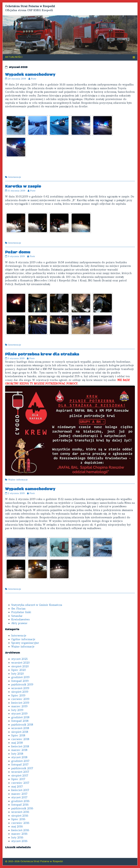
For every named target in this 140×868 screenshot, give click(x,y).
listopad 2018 (20, 721)
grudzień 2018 (20, 717)
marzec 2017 (19, 794)
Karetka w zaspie (23, 186)
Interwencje (15, 177)
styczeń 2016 (19, 841)
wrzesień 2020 (20, 663)
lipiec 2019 (18, 695)
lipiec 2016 (18, 819)
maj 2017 (17, 787)
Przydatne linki (21, 612)
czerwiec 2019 (20, 699)
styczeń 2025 (19, 659)
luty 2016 (17, 837)
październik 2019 (22, 684)
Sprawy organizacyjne (25, 643)
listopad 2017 (20, 765)
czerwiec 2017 (20, 783)
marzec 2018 (19, 750)
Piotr (33, 79)
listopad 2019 (20, 681)
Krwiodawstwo (20, 619)
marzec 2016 (19, 834)
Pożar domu (18, 252)
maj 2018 (17, 743)
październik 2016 (22, 808)
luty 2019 (17, 710)
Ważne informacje (18, 480)
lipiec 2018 (18, 735)
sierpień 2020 (20, 666)
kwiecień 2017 (20, 790)
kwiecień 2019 (20, 703)
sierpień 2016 (20, 816)
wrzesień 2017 (20, 772)
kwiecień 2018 (20, 746)
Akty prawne (19, 623)
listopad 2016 (20, 805)
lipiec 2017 (18, 779)
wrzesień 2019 (20, 688)
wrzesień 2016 (20, 812)
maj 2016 (17, 826)
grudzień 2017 (20, 761)
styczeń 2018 (19, 757)
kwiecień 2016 (20, 830)
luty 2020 (18, 674)
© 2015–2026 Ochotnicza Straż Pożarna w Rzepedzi (34, 862)
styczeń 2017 (19, 797)
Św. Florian (18, 609)
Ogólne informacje (23, 639)
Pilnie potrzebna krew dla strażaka (42, 354)
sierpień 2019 (20, 692)
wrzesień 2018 (20, 728)
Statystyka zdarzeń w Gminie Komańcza (37, 605)
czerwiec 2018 (20, 739)
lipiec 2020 (19, 670)
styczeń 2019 (19, 714)
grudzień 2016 (20, 801)
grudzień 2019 (20, 677)
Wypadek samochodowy (30, 75)
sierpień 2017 (20, 776)
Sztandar (17, 616)
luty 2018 (17, 754)
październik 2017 (22, 768)
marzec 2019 (19, 706)
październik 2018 (22, 725)
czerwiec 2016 (20, 823)
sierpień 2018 (20, 732)
